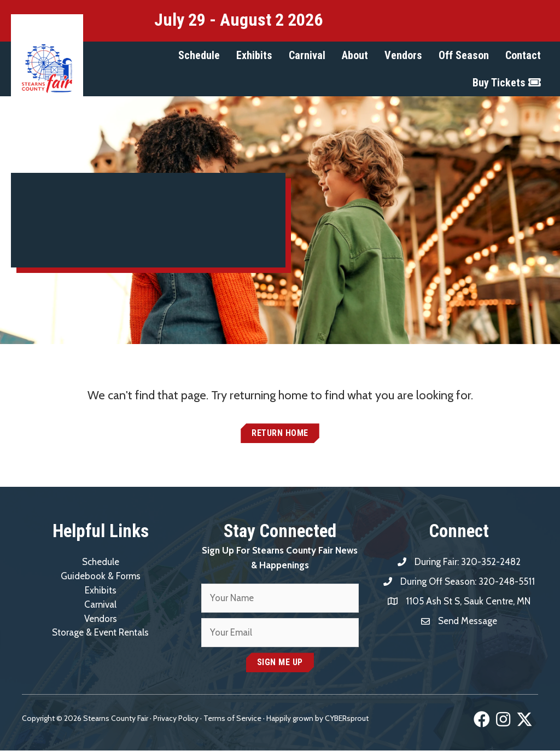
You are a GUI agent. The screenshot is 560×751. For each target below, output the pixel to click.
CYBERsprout (347, 719)
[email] (280, 633)
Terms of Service (232, 719)
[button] (199, 55)
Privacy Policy (176, 719)
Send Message (468, 621)
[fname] (280, 599)
